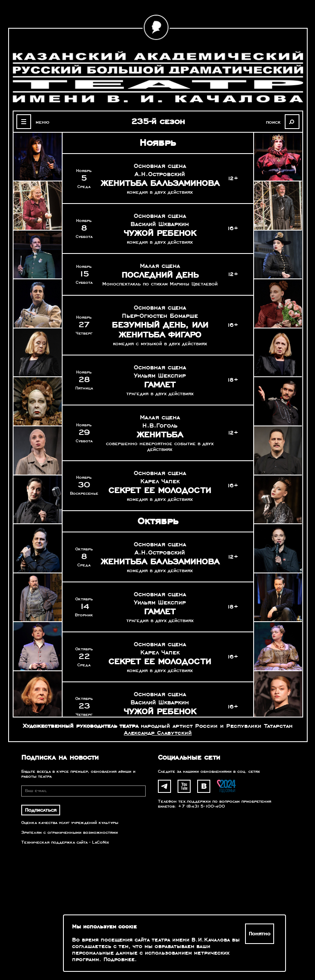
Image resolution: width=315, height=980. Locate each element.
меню (43, 122)
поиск (273, 122)
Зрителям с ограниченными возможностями (70, 833)
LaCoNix (100, 842)
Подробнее (119, 960)
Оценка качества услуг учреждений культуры (70, 823)
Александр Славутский (158, 733)
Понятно (260, 934)
